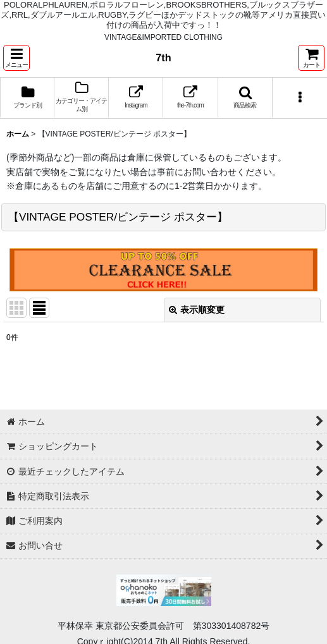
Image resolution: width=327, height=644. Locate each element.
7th (163, 58)
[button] (16, 58)
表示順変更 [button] (197, 310)
